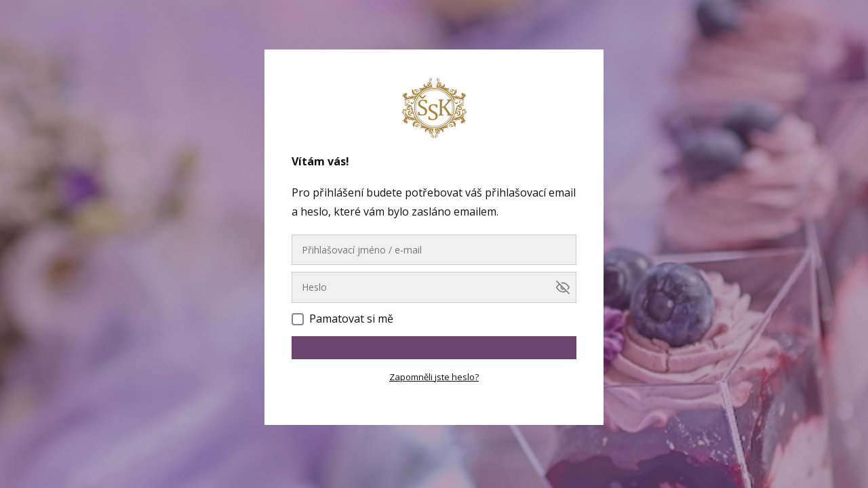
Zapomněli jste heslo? (434, 377)
